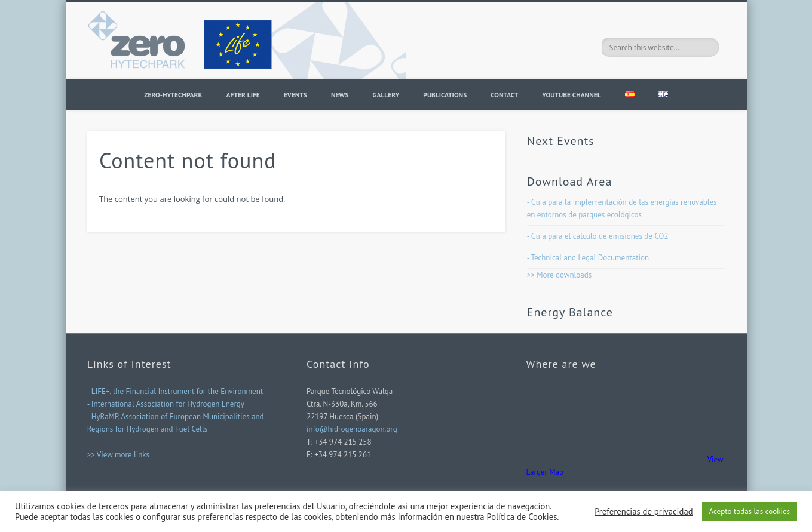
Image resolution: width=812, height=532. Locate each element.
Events (295, 95)
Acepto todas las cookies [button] (750, 511)
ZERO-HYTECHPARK (173, 95)
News (340, 95)
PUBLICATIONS (445, 95)
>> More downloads (560, 275)
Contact (504, 95)
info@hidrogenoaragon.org (352, 429)
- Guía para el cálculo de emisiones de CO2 (598, 236)
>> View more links (118, 455)
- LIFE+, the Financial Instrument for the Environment (175, 391)
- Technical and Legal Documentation (588, 258)
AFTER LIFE (243, 95)
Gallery (386, 95)
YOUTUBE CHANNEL (571, 95)
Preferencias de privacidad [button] (644, 512)
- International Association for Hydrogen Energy (166, 404)
